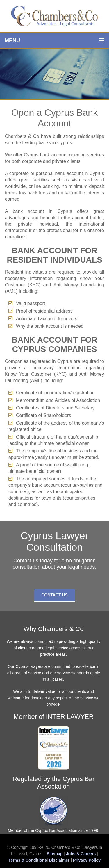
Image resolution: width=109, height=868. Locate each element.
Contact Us (54, 595)
